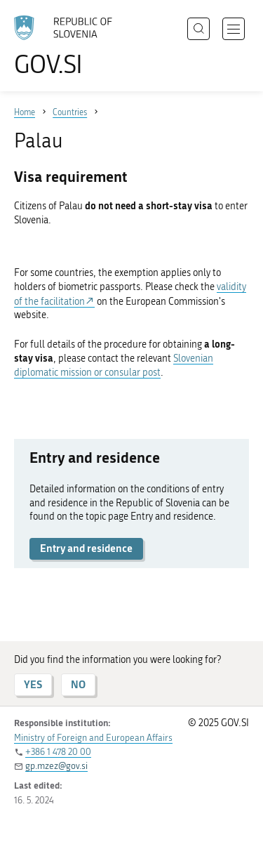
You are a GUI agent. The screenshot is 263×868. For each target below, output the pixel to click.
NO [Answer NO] (78, 684)
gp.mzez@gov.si (56, 766)
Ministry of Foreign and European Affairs (93, 738)
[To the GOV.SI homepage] (70, 46)
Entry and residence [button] (86, 548)
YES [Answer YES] (33, 684)
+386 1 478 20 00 (58, 752)
